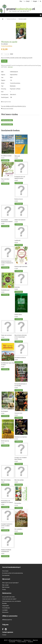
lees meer (10, 67)
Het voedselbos (18, 529)
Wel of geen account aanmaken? (10, 583)
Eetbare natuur (18, 315)
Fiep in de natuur (5, 179)
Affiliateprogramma (7, 620)
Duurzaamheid (6, 575)
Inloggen (35, 1)
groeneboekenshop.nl (16, 640)
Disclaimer (31, 642)
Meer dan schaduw (6, 480)
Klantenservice (27, 640)
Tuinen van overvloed (6, 335)
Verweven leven (18, 413)
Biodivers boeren (19, 199)
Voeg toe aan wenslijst (7, 109)
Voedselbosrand (5, 290)
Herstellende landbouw (20, 358)
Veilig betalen (6, 606)
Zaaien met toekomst (20, 220)
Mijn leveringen (6, 587)
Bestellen (5, 603)
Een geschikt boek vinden (8, 597)
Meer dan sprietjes (19, 480)
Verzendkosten (6, 608)
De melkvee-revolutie (6, 156)
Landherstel (17, 240)
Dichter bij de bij (5, 441)
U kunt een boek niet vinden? (9, 599)
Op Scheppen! (5, 411)
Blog (21, 1)
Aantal (12, 54)
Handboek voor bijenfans (21, 437)
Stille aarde (17, 156)
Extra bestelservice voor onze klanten (12, 601)
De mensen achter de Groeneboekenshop (13, 573)
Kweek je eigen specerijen (21, 266)
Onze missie (5, 571)
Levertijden (5, 610)
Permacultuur (18, 503)
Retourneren (5, 612)
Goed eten (17, 287)
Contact (4, 635)
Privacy (4, 589)
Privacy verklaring (22, 642)
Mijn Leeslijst (5, 585)
